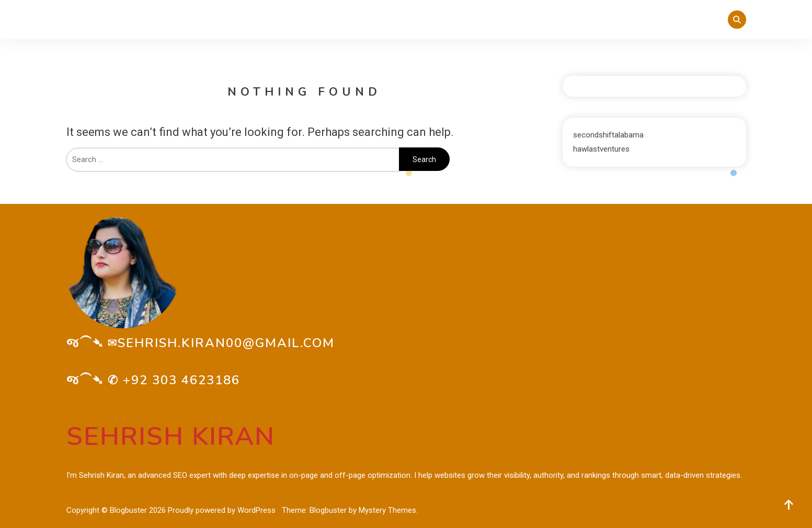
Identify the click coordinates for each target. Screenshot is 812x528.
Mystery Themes (387, 510)
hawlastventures (601, 149)
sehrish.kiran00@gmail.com (226, 343)
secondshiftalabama (608, 135)
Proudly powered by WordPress (223, 510)
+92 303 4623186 (181, 380)
